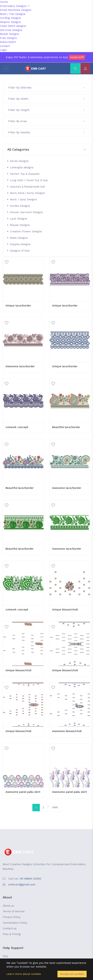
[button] (46, 150)
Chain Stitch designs (13, 26)
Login (3, 50)
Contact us (10, 928)
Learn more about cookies (24, 974)
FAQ (5, 956)
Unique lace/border (18, 306)
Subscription (8, 42)
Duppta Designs (20, 244)
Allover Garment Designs (26, 212)
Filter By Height (46, 110)
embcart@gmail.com (22, 885)
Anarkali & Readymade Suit (27, 187)
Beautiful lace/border (66, 427)
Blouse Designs (20, 225)
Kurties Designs (20, 206)
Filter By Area (46, 121)
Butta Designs (19, 238)
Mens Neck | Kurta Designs (27, 193)
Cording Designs (10, 18)
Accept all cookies (72, 974)
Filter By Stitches (46, 88)
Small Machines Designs (16, 10)
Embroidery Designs (15, 6)
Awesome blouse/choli (67, 731)
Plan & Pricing (12, 934)
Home (4, 2)
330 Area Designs (11, 30)
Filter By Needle (46, 132)
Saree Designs (19, 161)
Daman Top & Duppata (25, 174)
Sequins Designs (10, 22)
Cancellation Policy (15, 923)
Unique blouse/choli (65, 610)
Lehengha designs (22, 167)
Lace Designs (19, 219)
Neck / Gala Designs (23, 199)
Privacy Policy (12, 917)
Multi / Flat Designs (13, 14)
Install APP (77, 57)
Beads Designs (10, 34)
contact (5, 46)
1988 (55, 807)
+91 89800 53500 (30, 879)
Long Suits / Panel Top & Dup (29, 180)
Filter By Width (46, 99)
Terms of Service (14, 911)
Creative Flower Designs (26, 231)
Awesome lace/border (20, 366)
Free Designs (8, 38)
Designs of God (20, 251)
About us (8, 906)
